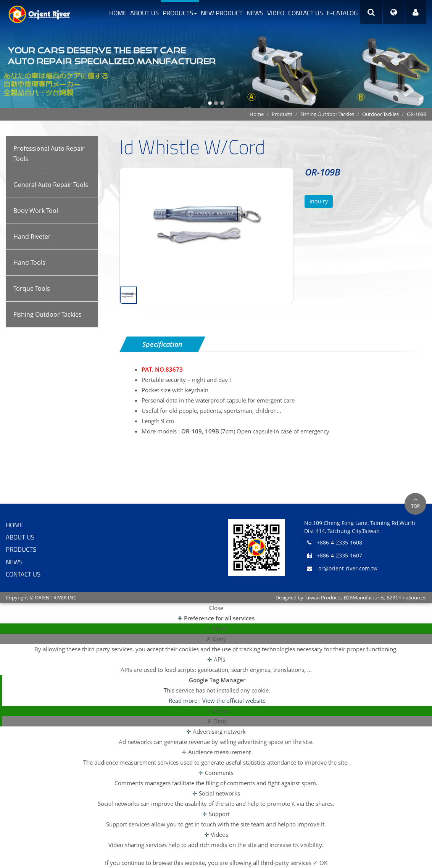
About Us (144, 13)
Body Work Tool (36, 211)
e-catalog (342, 13)
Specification (162, 344)
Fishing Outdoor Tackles (327, 114)
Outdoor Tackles (380, 114)
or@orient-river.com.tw (348, 568)
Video (276, 13)
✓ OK (320, 863)
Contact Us (305, 13)
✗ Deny (216, 639)
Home (118, 13)
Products (180, 13)
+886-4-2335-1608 (339, 542)
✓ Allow (216, 628)
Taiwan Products (323, 597)
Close (216, 608)
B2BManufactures (364, 597)
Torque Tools (32, 288)
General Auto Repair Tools (51, 185)
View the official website (234, 701)
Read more (184, 701)
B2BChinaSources (406, 597)
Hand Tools (29, 262)
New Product (222, 13)
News (255, 13)
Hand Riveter (32, 237)
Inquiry (319, 201)
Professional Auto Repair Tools (49, 154)
